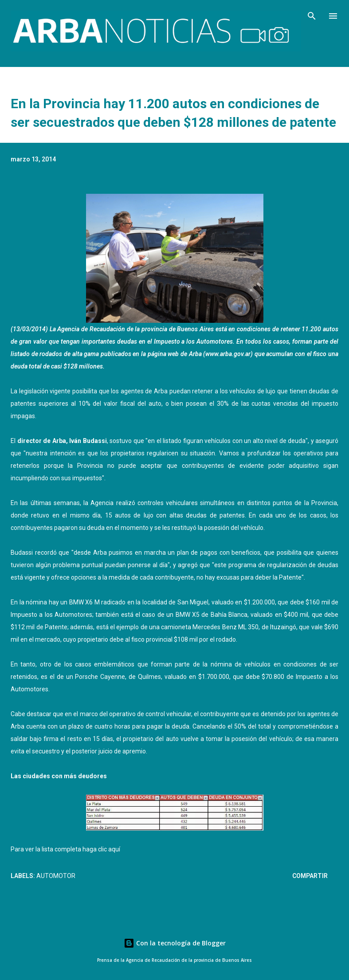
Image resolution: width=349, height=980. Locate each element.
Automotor (56, 876)
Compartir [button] (310, 876)
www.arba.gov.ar (228, 354)
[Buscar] (312, 16)
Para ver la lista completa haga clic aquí (65, 849)
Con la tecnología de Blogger (175, 943)
